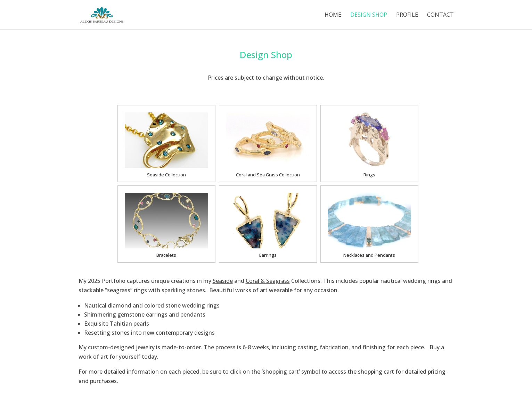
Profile (407, 15)
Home (333, 15)
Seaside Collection (166, 175)
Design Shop (369, 15)
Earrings (268, 255)
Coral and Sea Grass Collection (268, 175)
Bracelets (166, 255)
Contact (440, 15)
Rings (369, 175)
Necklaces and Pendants (369, 255)
